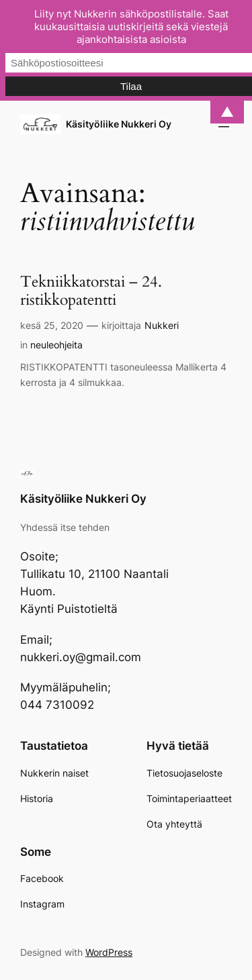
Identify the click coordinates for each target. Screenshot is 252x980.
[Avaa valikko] (224, 124)
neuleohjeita (56, 345)
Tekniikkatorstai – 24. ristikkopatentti (91, 291)
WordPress (109, 952)
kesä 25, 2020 (52, 325)
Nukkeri (162, 325)
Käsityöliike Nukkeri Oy (119, 124)
